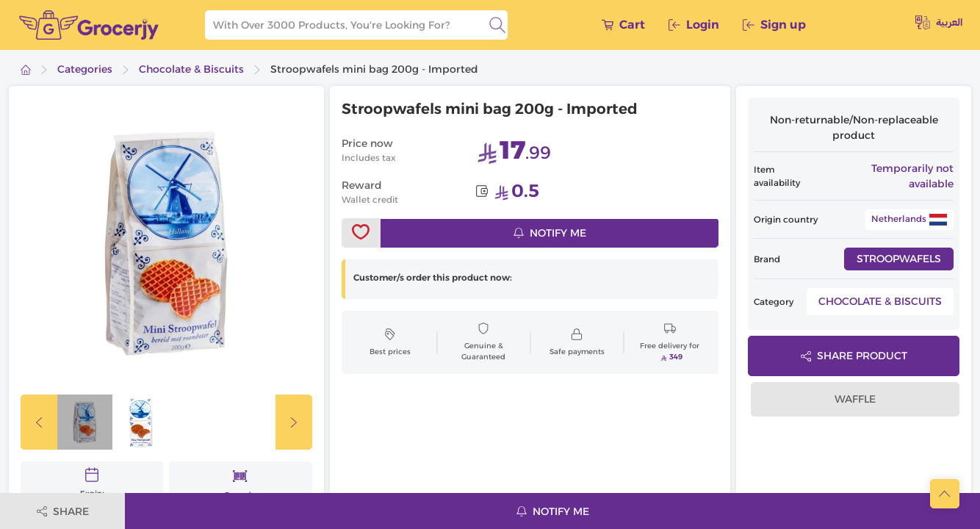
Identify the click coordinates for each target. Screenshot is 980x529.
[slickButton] (39, 422)
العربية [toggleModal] (939, 23)
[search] (497, 25)
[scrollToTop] (945, 494)
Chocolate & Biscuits (191, 69)
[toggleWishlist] (361, 233)
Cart (623, 25)
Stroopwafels (899, 259)
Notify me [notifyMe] (550, 233)
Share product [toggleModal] (854, 356)
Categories (85, 69)
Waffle (855, 399)
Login (694, 25)
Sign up (774, 25)
